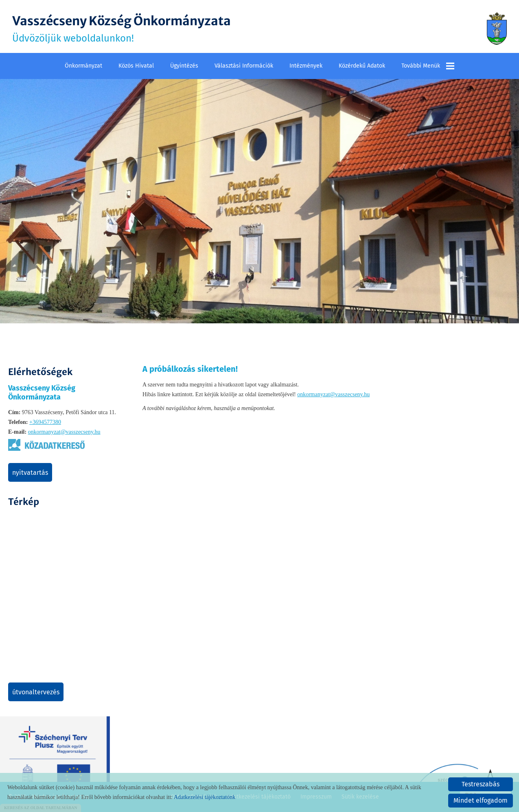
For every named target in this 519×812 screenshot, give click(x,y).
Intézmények (306, 66)
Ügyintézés (184, 66)
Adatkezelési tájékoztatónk (205, 797)
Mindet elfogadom (481, 800)
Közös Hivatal (136, 66)
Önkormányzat (83, 66)
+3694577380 (45, 422)
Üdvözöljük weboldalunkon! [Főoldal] (122, 29)
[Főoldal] (497, 29)
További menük (428, 66)
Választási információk (244, 66)
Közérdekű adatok (362, 66)
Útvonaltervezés (36, 692)
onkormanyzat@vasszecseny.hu (64, 432)
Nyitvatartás (30, 473)
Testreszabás (481, 784)
